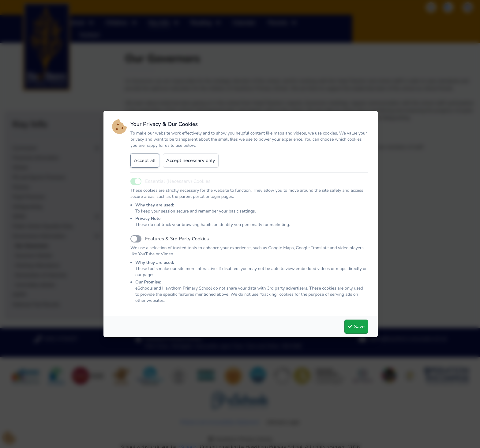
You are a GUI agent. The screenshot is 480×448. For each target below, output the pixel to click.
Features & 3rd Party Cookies (177, 239)
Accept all (145, 161)
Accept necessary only (191, 161)
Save (356, 327)
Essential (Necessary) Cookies (178, 181)
